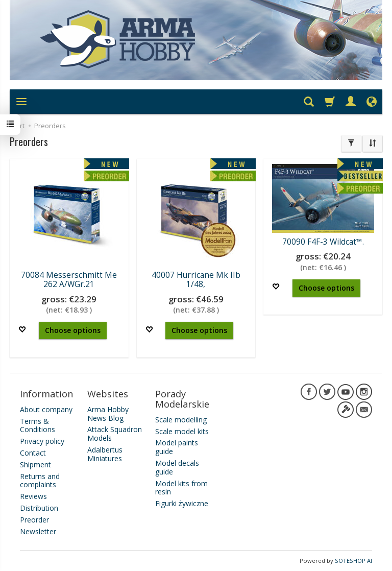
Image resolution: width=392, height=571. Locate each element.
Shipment (35, 465)
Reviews (33, 496)
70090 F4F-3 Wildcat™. (323, 242)
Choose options (73, 330)
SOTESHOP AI (353, 561)
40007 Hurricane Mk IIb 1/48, (196, 280)
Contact (33, 453)
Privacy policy (42, 441)
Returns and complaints (40, 481)
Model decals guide (177, 467)
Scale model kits (182, 431)
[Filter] (351, 144)
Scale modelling (181, 420)
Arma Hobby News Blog (108, 414)
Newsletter (38, 531)
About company (46, 409)
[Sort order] (373, 144)
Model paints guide (177, 447)
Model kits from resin (181, 488)
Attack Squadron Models (115, 434)
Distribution (39, 508)
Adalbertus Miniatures (105, 454)
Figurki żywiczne (182, 503)
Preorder (34, 520)
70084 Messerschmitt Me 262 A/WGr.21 (69, 280)
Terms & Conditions (38, 425)
